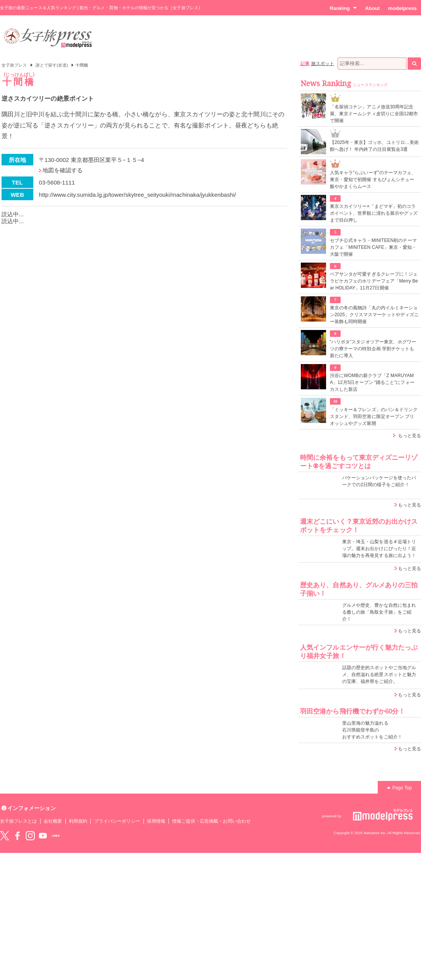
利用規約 (78, 821)
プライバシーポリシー (117, 821)
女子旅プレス (14, 65)
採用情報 (156, 821)
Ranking (343, 8)
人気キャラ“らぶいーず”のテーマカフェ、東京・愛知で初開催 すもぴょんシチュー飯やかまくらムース (373, 180)
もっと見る (410, 436)
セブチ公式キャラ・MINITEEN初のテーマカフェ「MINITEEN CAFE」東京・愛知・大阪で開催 (373, 247)
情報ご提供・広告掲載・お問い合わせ (211, 821)
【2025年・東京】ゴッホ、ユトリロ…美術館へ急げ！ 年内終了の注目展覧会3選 (374, 146)
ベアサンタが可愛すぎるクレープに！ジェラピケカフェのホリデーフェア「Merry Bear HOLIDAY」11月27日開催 (374, 281)
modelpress (402, 8)
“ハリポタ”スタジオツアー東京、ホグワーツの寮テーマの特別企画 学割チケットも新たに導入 (373, 349)
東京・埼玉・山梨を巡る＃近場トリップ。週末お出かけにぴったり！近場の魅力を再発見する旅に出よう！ (379, 549)
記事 (305, 64)
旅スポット (323, 64)
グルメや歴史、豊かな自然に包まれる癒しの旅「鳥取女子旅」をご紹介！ (379, 612)
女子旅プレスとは (18, 821)
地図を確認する (63, 170)
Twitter (5, 836)
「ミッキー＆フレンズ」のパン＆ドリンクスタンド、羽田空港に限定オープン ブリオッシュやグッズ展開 (374, 416)
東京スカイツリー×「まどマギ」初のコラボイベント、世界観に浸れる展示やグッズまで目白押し (374, 213)
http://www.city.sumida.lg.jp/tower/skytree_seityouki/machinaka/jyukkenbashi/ (138, 195)
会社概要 (53, 821)
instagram (30, 836)
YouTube (43, 836)
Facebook (17, 836)
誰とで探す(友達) (52, 65)
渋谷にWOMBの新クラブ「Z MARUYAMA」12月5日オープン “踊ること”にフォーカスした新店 (372, 382)
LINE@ (56, 836)
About (372, 8)
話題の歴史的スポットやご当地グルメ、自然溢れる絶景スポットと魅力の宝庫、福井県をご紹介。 (379, 675)
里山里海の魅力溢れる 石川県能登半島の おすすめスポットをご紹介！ (372, 730)
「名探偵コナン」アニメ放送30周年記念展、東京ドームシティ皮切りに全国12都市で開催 (374, 114)
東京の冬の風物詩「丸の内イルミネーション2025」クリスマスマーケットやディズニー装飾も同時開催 (374, 315)
